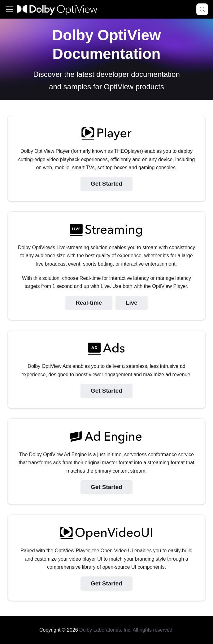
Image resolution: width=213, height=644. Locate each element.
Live (132, 303)
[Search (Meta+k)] (202, 9)
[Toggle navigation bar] (10, 9)
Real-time (89, 303)
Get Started (106, 184)
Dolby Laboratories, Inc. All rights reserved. (126, 630)
